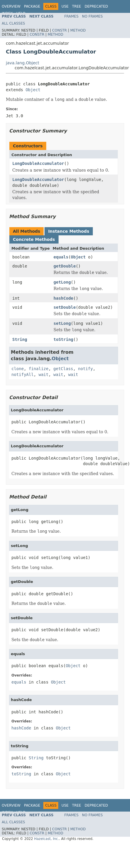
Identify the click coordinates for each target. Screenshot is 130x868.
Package (32, 6)
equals (61, 257)
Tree (77, 6)
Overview (11, 6)
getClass (63, 369)
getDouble (65, 266)
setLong (62, 323)
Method (78, 30)
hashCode (63, 298)
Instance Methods (69, 231)
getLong (62, 282)
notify (86, 369)
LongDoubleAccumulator (38, 163)
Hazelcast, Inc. (46, 839)
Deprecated (96, 6)
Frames (72, 16)
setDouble (65, 307)
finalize (39, 369)
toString (63, 339)
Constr (59, 30)
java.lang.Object (23, 63)
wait (44, 375)
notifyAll (23, 375)
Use (65, 6)
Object (33, 90)
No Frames (92, 16)
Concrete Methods (34, 239)
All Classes (13, 23)
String (20, 339)
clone (18, 369)
